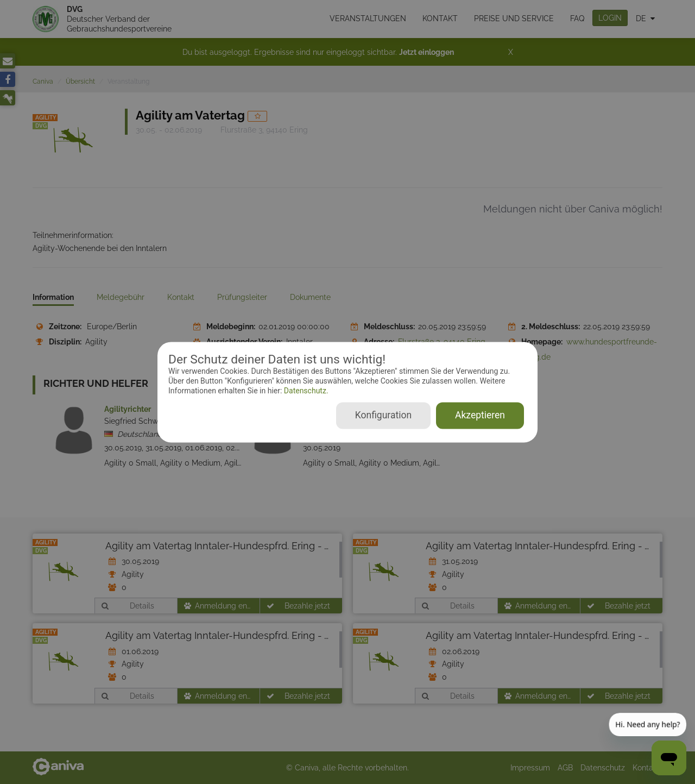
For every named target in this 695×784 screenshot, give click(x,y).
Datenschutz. (305, 391)
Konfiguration (383, 415)
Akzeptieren (480, 415)
